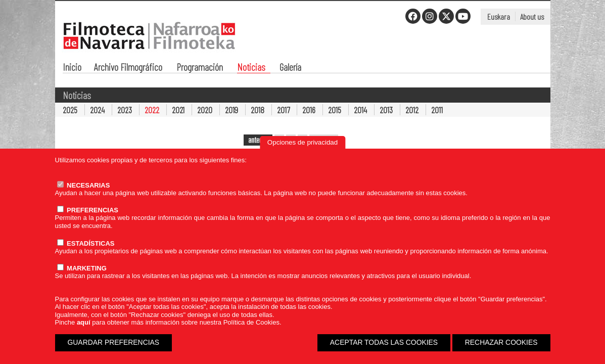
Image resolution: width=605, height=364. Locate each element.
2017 (283, 110)
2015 (335, 110)
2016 (309, 110)
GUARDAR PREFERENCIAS (114, 342)
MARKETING (82, 268)
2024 (97, 110)
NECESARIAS (84, 185)
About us (532, 16)
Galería (290, 68)
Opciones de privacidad (302, 142)
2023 (125, 110)
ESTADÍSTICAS (86, 243)
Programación (200, 68)
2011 (437, 110)
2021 (178, 110)
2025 (70, 110)
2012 (412, 110)
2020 (205, 110)
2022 (152, 110)
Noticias (251, 68)
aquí (84, 322)
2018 (258, 110)
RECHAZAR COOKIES (501, 342)
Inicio (72, 68)
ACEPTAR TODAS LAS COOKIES (384, 342)
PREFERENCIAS (88, 210)
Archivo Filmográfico (128, 68)
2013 (386, 110)
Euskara (499, 16)
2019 (231, 110)
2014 (360, 110)
